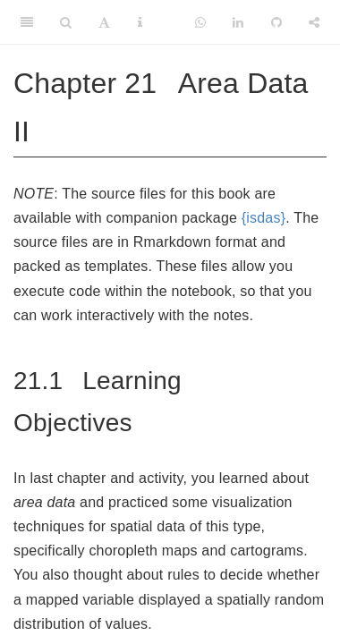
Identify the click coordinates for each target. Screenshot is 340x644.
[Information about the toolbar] (140, 22)
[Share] (314, 22)
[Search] (66, 22)
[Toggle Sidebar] (27, 22)
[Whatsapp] (200, 22)
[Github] (276, 22)
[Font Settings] (104, 22)
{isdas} (263, 218)
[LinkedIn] (238, 22)
